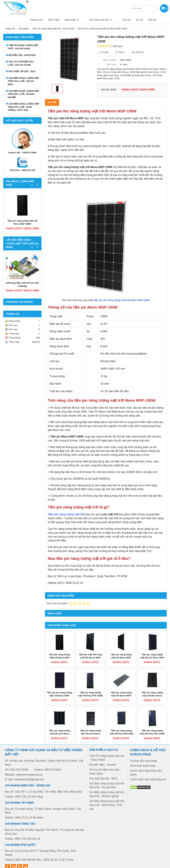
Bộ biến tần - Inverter (22, 47)
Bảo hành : (112, 57)
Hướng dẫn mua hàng (144, 753)
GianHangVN (161, 865)
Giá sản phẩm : (109, 81)
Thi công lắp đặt (76, 8)
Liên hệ (122, 8)
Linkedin (138, 44)
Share (104, 44)
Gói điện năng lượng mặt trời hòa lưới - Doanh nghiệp (23, 86)
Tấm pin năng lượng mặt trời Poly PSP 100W (90, 686)
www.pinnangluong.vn (29, 767)
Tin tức (97, 8)
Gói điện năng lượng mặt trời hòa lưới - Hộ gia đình (23, 73)
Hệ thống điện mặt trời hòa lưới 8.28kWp (22, 277)
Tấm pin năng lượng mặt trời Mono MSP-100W (121, 688)
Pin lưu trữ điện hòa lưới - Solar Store (21, 55)
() (166, 8)
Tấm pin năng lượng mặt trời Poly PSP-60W (121, 724)
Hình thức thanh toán (143, 758)
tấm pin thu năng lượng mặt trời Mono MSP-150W (122, 292)
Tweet (120, 44)
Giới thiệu (34, 8)
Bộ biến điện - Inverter (103, 757)
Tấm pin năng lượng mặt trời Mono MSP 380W (22, 214)
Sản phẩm (52, 8)
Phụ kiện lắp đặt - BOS (22, 64)
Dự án (110, 8)
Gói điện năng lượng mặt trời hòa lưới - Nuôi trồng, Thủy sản (23, 99)
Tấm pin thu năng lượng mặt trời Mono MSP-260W (60, 688)
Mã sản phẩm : (110, 52)
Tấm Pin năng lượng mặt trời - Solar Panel (23, 39)
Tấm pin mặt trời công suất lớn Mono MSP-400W (90, 650)
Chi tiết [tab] (52, 94)
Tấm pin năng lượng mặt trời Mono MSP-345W (121, 650)
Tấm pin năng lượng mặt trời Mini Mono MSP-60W (152, 688)
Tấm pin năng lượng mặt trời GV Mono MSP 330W (152, 650)
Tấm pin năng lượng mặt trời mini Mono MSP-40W (90, 726)
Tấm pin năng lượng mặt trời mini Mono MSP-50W (59, 726)
